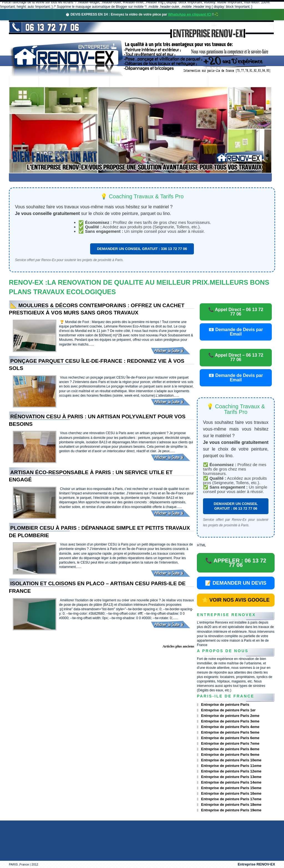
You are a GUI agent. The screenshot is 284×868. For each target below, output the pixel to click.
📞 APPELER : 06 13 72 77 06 (236, 563)
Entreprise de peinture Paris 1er (228, 710)
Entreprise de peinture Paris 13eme (231, 777)
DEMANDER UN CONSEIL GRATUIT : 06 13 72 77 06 (236, 506)
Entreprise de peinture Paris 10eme (231, 760)
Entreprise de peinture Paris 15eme (231, 788)
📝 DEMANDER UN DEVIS (236, 583)
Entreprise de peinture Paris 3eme (230, 721)
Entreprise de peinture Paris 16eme (231, 793)
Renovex (54, 82)
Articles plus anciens (178, 646)
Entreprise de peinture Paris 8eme (230, 749)
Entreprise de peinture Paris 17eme (231, 799)
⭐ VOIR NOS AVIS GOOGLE (236, 600)
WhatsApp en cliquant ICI (190, 14)
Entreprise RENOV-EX (256, 864)
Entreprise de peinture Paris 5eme (230, 732)
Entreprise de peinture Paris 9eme (230, 755)
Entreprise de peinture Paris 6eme (230, 738)
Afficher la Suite (172, 351)
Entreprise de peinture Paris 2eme (230, 716)
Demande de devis (183, 82)
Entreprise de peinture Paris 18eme (231, 805)
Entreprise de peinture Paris (225, 705)
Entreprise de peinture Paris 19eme (231, 810)
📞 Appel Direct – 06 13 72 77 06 (236, 312)
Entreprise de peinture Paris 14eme (231, 782)
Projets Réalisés (134, 82)
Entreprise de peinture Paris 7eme (230, 743)
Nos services (89, 82)
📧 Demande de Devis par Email (236, 332)
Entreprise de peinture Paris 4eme (230, 727)
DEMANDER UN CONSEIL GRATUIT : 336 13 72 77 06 (142, 249)
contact (223, 82)
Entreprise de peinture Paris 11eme (231, 766)
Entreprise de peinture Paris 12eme (231, 771)
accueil (24, 82)
